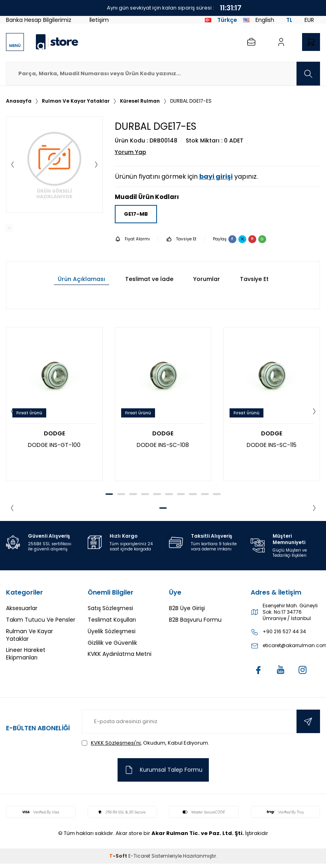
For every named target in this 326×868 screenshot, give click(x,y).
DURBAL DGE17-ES (191, 101)
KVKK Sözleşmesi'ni (116, 743)
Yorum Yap (131, 152)
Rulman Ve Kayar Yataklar (76, 101)
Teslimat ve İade (149, 279)
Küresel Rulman (140, 101)
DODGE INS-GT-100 (54, 445)
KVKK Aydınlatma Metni (120, 654)
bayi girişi (216, 177)
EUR (309, 20)
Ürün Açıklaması (81, 279)
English (259, 20)
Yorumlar (207, 279)
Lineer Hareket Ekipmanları (26, 654)
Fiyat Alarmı (132, 239)
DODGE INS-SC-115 (272, 445)
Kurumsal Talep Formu (163, 770)
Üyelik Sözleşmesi (112, 631)
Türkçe (221, 20)
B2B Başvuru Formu (195, 620)
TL (289, 20)
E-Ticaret (139, 856)
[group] (54, 165)
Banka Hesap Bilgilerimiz (39, 20)
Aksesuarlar (22, 608)
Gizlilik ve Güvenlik (112, 643)
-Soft (119, 856)
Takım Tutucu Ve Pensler (41, 620)
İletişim (99, 20)
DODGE (54, 434)
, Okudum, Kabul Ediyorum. (145, 743)
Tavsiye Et (181, 239)
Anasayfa (19, 101)
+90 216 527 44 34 (284, 632)
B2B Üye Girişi (187, 608)
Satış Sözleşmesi (110, 608)
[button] (12, 165)
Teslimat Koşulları (112, 620)
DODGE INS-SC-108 (163, 445)
